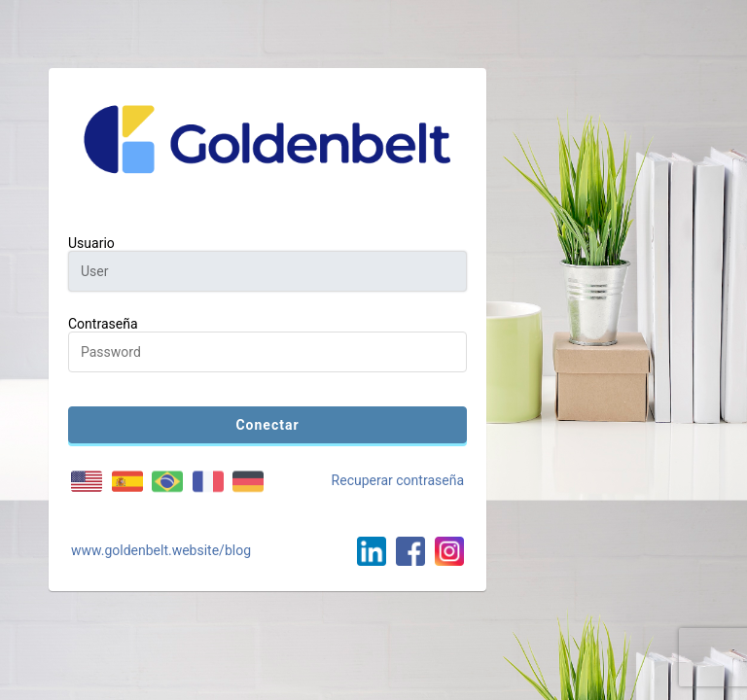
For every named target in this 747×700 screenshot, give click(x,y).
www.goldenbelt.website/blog (161, 550)
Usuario (91, 243)
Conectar (267, 425)
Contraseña (103, 324)
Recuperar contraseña (398, 480)
